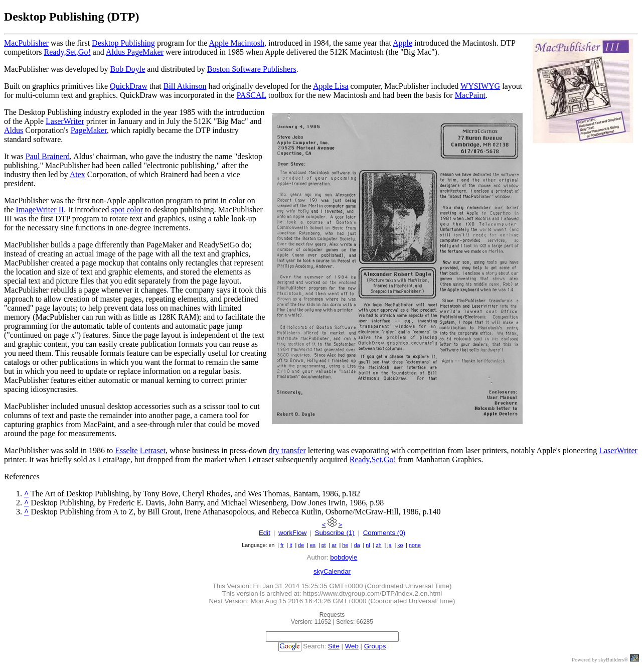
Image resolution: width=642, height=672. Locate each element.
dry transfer (287, 450)
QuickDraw (129, 86)
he (345, 545)
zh (378, 545)
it (291, 545)
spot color (127, 210)
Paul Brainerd (48, 156)
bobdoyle (344, 557)
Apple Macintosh (236, 43)
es (313, 545)
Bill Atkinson (185, 86)
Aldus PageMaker (135, 52)
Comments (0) (384, 533)
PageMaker (89, 130)
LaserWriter (65, 121)
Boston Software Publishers (252, 69)
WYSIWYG (480, 86)
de (301, 545)
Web (352, 646)
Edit (265, 533)
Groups (375, 646)
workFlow (292, 533)
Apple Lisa (331, 86)
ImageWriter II (40, 210)
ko (400, 545)
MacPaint (470, 95)
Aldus (14, 130)
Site (334, 646)
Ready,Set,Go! (67, 52)
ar (334, 545)
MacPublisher (26, 43)
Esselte (126, 450)
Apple (403, 43)
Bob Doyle (128, 69)
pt (324, 545)
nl (368, 545)
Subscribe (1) (335, 533)
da (357, 545)
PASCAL (251, 95)
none (415, 545)
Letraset (153, 450)
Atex (77, 174)
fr (282, 545)
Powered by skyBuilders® (600, 660)
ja (389, 545)
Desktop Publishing (123, 43)
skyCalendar (332, 571)
